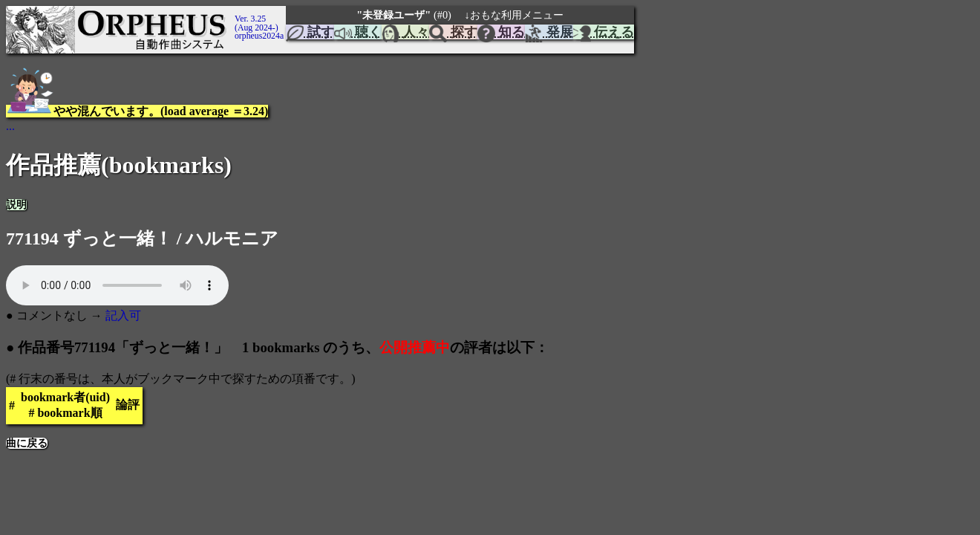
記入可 (123, 315)
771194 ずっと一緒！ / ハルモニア (142, 239)
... (10, 126)
